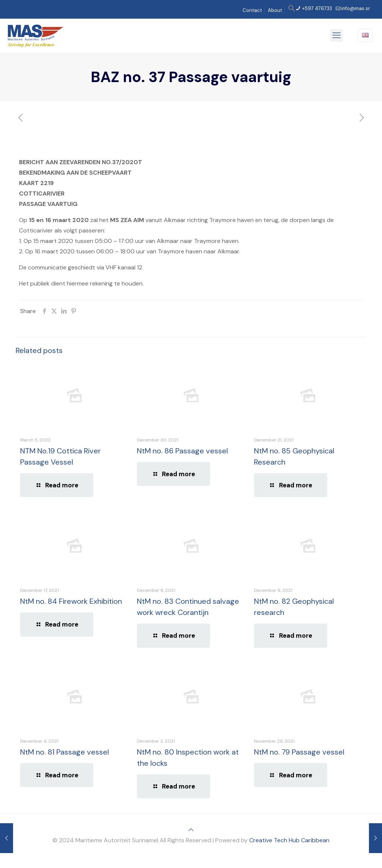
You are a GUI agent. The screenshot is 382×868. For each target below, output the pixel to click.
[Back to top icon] (191, 830)
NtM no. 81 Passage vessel (65, 752)
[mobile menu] (336, 35)
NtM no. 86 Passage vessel (182, 451)
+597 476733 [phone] (317, 8)
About (275, 10)
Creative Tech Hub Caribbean (289, 840)
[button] (292, 10)
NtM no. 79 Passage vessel (299, 752)
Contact (252, 10)
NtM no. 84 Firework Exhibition (71, 601)
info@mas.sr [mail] (356, 8)
